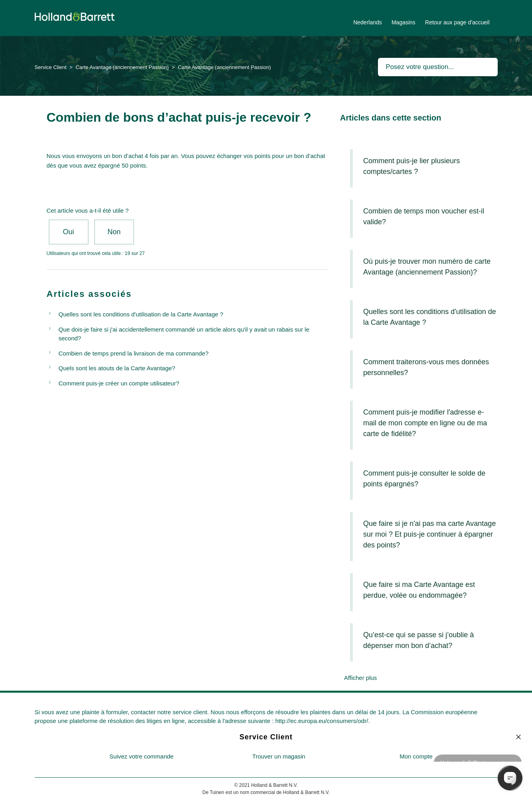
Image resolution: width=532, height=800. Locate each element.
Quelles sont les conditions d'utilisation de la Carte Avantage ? (141, 314)
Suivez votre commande (141, 756)
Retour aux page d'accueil (457, 22)
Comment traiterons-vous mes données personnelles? (426, 367)
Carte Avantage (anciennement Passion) (122, 67)
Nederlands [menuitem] (368, 22)
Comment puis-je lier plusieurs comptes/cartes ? (411, 166)
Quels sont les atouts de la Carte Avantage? (117, 368)
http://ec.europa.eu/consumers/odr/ (322, 721)
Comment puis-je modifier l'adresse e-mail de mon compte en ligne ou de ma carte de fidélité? (425, 423)
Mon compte (416, 756)
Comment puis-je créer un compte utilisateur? (119, 383)
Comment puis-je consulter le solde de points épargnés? (424, 479)
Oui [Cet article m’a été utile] (68, 232)
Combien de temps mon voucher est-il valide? (424, 216)
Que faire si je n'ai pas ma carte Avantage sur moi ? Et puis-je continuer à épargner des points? (429, 534)
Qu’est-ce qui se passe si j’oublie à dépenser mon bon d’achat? (418, 640)
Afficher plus (360, 678)
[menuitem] (142, 757)
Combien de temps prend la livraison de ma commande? (134, 353)
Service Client (51, 67)
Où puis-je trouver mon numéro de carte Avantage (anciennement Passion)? (427, 267)
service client (190, 712)
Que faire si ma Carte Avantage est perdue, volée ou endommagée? (419, 590)
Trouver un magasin (279, 756)
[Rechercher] (438, 67)
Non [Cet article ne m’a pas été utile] (114, 232)
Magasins (403, 22)
